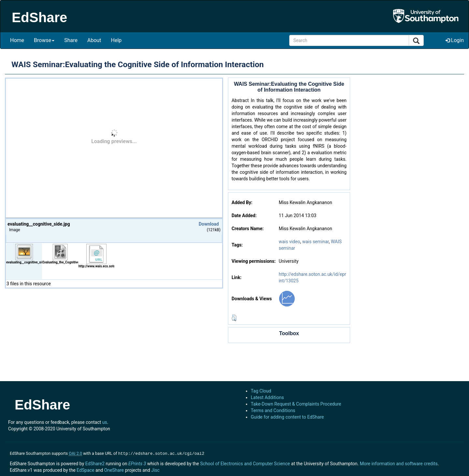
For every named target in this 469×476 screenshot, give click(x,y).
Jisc (155, 469)
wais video (290, 242)
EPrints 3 (137, 463)
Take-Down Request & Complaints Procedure (296, 404)
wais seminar (316, 242)
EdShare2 (95, 463)
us (105, 422)
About (94, 40)
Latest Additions (267, 397)
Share (71, 40)
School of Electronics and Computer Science (245, 463)
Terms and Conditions (273, 410)
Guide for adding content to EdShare (287, 417)
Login (455, 40)
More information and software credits (399, 463)
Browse (44, 40)
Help (116, 40)
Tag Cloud (261, 391)
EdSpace (85, 469)
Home (17, 40)
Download (209, 224)
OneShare (114, 469)
